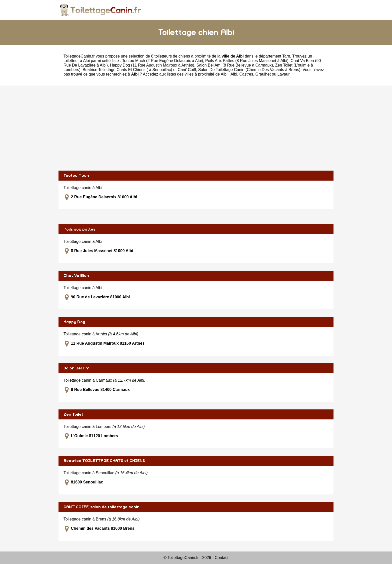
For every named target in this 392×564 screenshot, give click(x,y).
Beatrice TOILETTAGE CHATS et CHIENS (104, 461)
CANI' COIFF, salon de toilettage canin (101, 507)
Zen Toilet (73, 414)
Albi (234, 74)
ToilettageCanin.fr (79, 56)
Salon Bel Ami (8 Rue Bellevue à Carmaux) (235, 65)
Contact (222, 558)
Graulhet (263, 74)
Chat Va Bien (76, 276)
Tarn (286, 56)
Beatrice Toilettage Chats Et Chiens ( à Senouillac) (127, 70)
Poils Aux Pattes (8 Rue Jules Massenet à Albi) (247, 61)
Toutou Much (76, 176)
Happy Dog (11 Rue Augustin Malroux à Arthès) (152, 65)
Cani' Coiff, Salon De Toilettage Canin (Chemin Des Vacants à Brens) (239, 70)
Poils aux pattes (79, 229)
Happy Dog (74, 322)
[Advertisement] (196, 128)
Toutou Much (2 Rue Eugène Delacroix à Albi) (162, 61)
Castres (246, 74)
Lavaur (283, 74)
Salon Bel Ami (77, 368)
